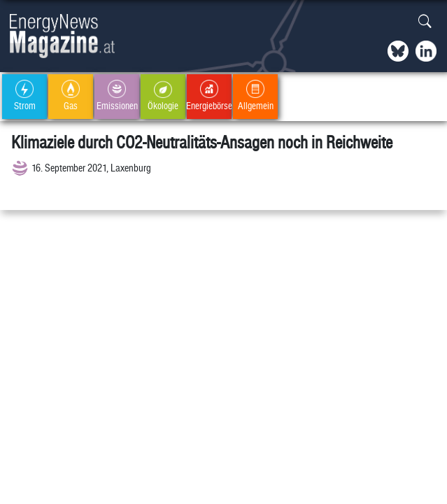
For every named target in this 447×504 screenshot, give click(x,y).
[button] (425, 22)
